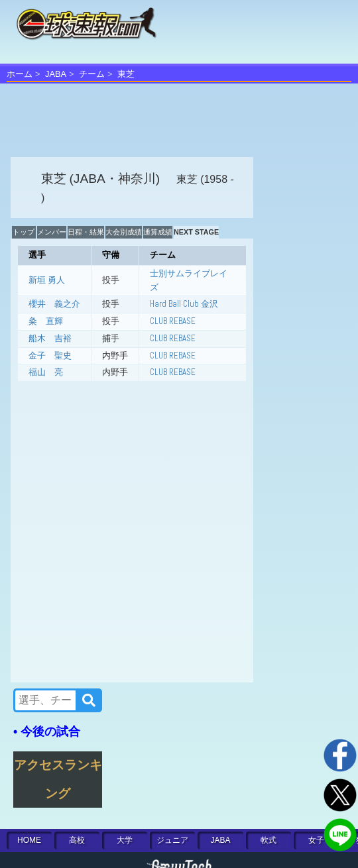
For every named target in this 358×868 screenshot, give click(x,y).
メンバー (52, 232)
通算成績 (158, 232)
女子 (316, 840)
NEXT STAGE (196, 232)
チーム (92, 74)
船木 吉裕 (50, 338)
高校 (77, 840)
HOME (29, 840)
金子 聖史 (50, 355)
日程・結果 (86, 232)
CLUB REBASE (173, 321)
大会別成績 (124, 232)
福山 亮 (46, 372)
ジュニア (172, 840)
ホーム (20, 74)
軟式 (268, 840)
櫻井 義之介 (54, 304)
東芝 (126, 74)
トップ (24, 232)
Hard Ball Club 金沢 (184, 304)
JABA (56, 74)
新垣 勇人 (47, 280)
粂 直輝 (46, 321)
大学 (125, 840)
